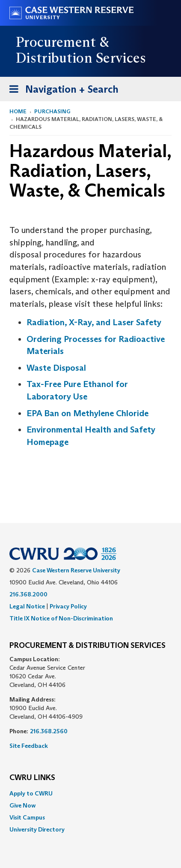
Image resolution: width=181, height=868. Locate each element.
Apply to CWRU (31, 793)
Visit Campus (27, 817)
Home (18, 111)
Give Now (22, 805)
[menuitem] (90, 793)
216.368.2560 (49, 731)
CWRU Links (32, 778)
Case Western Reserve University (76, 570)
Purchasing (52, 111)
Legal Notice (27, 606)
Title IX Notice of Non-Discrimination (61, 618)
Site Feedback (29, 746)
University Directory (37, 829)
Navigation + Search (61, 91)
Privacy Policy (68, 606)
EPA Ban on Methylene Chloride (88, 413)
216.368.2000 (28, 594)
